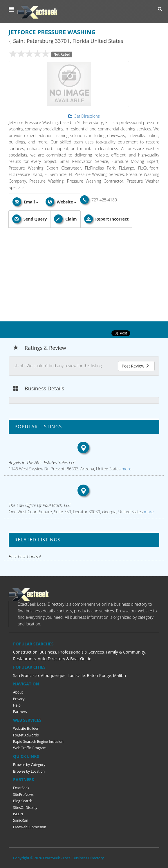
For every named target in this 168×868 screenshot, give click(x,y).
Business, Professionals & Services (72, 652)
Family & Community (125, 652)
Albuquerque (53, 675)
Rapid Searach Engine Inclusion (38, 741)
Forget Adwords (26, 735)
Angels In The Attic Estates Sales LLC (42, 462)
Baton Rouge (99, 675)
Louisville (76, 675)
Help (17, 705)
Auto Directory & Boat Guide (65, 659)
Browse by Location (29, 771)
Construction (25, 652)
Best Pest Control (25, 556)
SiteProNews (23, 795)
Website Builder (26, 728)
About (18, 692)
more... (127, 469)
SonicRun (21, 820)
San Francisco (26, 675)
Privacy (19, 699)
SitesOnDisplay (25, 808)
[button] (12, 9)
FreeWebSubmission (30, 827)
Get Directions (84, 116)
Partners (20, 712)
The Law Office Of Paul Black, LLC (40, 505)
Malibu (120, 675)
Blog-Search (23, 801)
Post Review (136, 366)
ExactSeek (21, 788)
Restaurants (24, 659)
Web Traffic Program (30, 748)
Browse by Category (29, 765)
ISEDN (18, 814)
